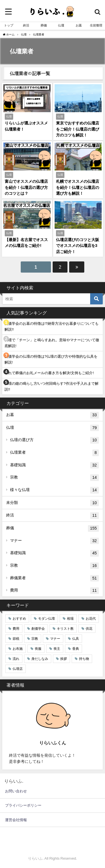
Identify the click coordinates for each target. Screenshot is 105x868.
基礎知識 (54, 465)
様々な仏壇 (54, 490)
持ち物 (84, 659)
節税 (16, 639)
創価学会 (38, 629)
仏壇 (61, 25)
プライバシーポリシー (23, 805)
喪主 (57, 649)
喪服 (38, 649)
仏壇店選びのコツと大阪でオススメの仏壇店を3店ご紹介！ (78, 246)
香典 (76, 649)
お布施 (18, 649)
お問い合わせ (16, 791)
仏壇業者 (54, 453)
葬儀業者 (54, 578)
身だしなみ (40, 659)
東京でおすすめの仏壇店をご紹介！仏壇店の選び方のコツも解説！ (78, 129)
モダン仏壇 (46, 619)
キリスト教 (65, 629)
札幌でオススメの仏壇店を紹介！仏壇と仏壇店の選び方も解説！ (78, 187)
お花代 (91, 619)
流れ (16, 659)
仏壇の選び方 (54, 440)
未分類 (52, 503)
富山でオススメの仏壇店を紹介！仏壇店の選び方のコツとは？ (26, 187)
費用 (54, 591)
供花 (89, 629)
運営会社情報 (16, 820)
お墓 (79, 25)
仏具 (76, 639)
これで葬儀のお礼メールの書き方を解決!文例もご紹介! (49, 373)
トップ (9, 25)
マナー (54, 541)
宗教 (54, 478)
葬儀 (44, 25)
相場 (70, 619)
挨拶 (64, 659)
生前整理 (96, 25)
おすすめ (19, 619)
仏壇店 (18, 669)
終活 (26, 25)
